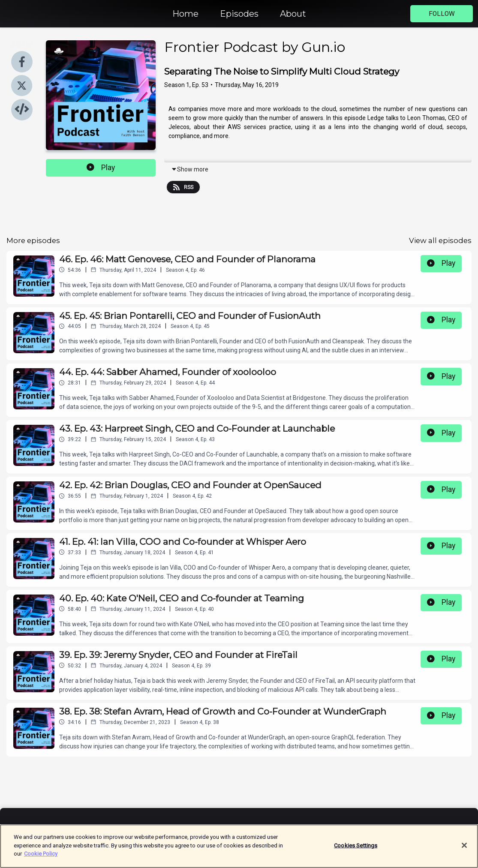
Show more (190, 169)
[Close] (464, 851)
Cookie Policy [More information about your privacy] (41, 859)
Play (101, 168)
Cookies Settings (356, 851)
